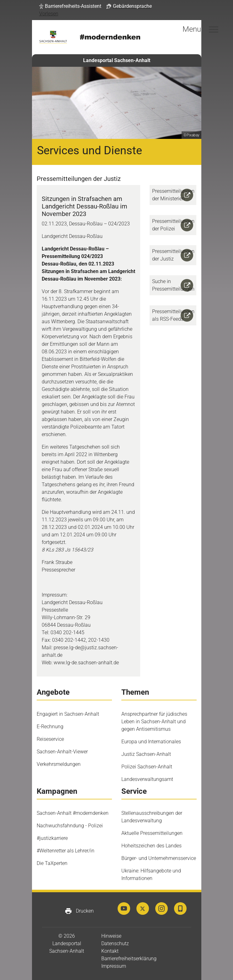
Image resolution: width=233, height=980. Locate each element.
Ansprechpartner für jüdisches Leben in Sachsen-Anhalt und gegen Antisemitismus (154, 722)
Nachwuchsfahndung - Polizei (70, 826)
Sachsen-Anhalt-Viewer (62, 752)
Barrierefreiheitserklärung (129, 959)
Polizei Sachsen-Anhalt (147, 767)
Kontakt (110, 951)
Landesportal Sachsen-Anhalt (117, 60)
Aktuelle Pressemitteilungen (152, 833)
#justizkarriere (52, 838)
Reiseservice (50, 739)
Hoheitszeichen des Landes (151, 846)
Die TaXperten (52, 863)
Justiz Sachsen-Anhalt (146, 754)
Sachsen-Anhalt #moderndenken (73, 813)
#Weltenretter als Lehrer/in (66, 851)
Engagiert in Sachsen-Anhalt (68, 714)
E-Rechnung (50, 727)
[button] (70, 6)
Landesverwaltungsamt (147, 779)
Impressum (114, 966)
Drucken (79, 911)
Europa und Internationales (151, 742)
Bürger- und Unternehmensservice (159, 858)
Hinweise (111, 936)
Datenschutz (115, 943)
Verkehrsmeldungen (59, 764)
